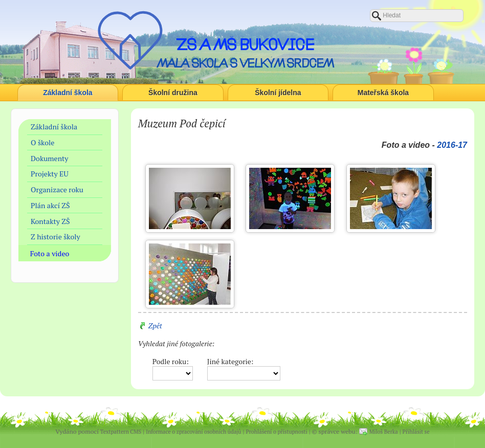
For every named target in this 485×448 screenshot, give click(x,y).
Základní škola (68, 93)
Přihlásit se (416, 432)
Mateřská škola (383, 93)
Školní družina (173, 93)
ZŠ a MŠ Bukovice (245, 44)
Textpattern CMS (121, 432)
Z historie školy (56, 237)
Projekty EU (50, 174)
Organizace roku (57, 189)
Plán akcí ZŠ (50, 205)
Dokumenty (49, 158)
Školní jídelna (278, 93)
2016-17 (452, 145)
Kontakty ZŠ (50, 221)
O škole (42, 142)
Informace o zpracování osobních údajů (193, 432)
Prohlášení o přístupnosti (276, 432)
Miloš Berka (384, 432)
